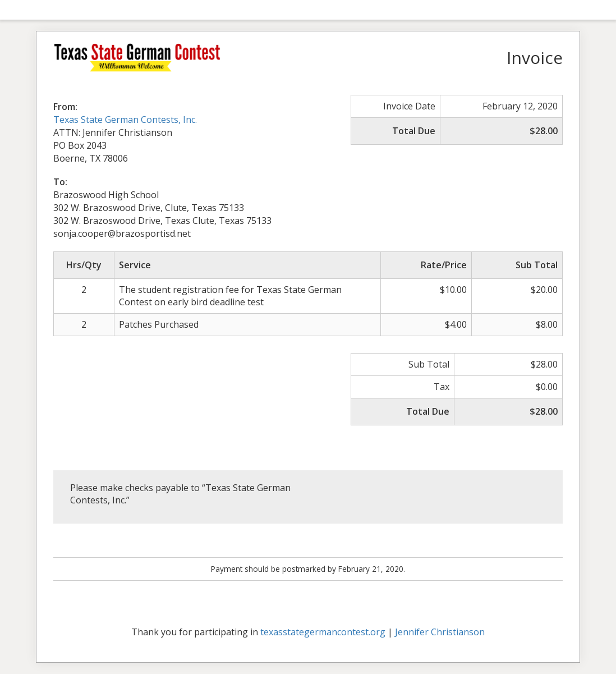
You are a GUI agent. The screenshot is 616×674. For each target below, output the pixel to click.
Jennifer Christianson (440, 632)
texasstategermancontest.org (323, 632)
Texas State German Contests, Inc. (125, 120)
